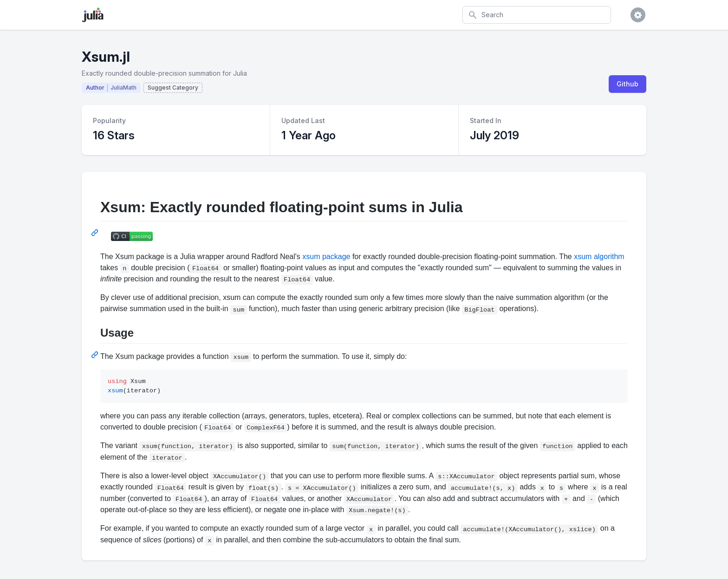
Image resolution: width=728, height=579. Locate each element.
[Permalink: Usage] (96, 355)
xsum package (326, 257)
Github (627, 84)
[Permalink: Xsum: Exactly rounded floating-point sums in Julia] (96, 233)
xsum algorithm (599, 257)
